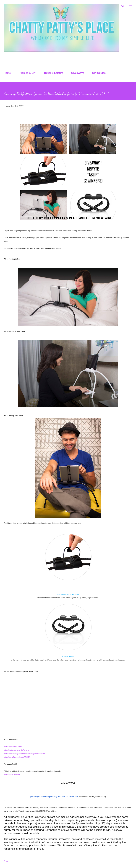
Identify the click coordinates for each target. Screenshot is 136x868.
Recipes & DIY (27, 73)
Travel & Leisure (53, 73)
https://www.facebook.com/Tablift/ (17, 757)
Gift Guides (99, 73)
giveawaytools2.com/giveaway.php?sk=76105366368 (54, 797)
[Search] (123, 6)
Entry (6, 861)
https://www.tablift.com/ (13, 747)
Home (7, 73)
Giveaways (78, 73)
